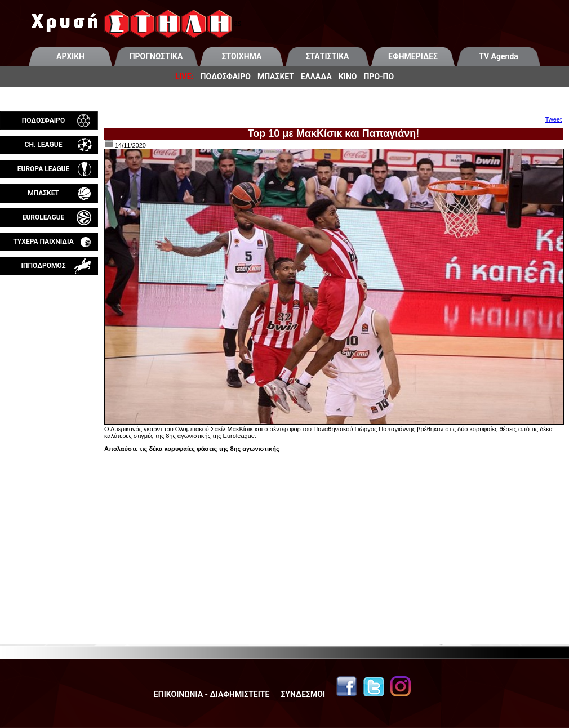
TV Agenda (499, 56)
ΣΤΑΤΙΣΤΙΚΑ (327, 56)
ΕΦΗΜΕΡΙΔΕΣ (413, 56)
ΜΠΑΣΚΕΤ (276, 77)
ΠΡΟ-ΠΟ (379, 77)
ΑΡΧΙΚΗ (70, 56)
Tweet (554, 119)
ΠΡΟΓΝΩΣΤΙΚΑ (156, 56)
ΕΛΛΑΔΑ (316, 77)
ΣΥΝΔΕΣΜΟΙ (303, 694)
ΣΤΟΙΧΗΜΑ (242, 56)
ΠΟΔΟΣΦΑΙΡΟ (226, 77)
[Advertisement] (49, 408)
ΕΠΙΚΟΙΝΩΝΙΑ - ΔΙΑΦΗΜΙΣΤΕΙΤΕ (212, 694)
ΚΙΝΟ (348, 77)
